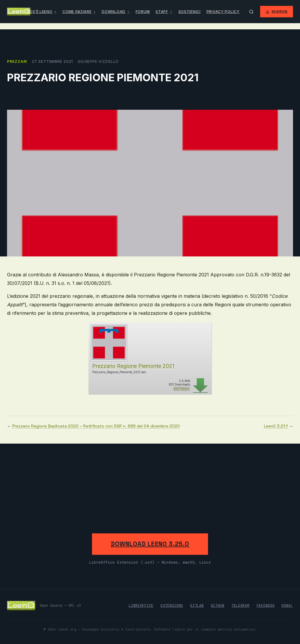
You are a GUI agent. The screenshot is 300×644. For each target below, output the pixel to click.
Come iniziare (77, 12)
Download (114, 12)
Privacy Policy (223, 12)
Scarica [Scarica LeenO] (277, 11)
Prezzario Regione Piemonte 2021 (133, 366)
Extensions (172, 606)
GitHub (218, 606)
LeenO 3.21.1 (276, 426)
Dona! (287, 606)
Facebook (266, 606)
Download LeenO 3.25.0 (150, 544)
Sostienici (190, 12)
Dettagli (181, 389)
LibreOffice (141, 606)
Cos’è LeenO (40, 12)
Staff (162, 12)
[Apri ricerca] (251, 12)
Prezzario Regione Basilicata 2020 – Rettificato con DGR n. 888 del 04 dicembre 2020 (96, 426)
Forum (143, 12)
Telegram (241, 606)
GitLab (197, 606)
